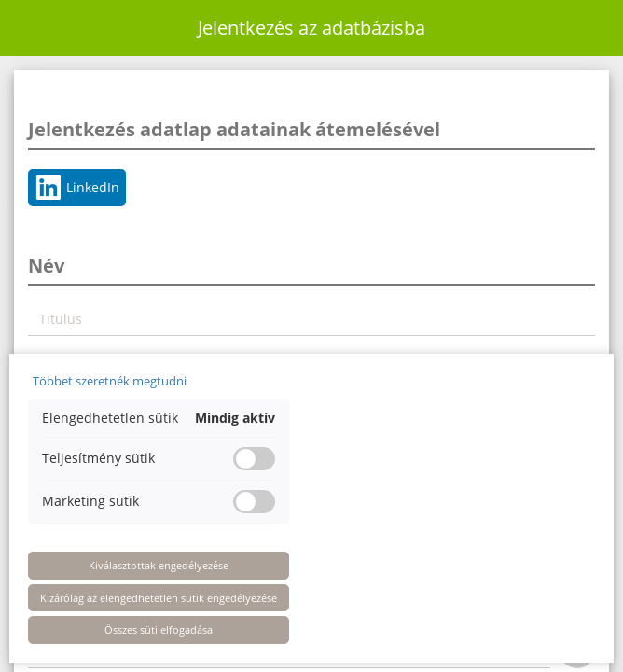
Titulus (61, 319)
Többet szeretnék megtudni (110, 381)
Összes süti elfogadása (159, 630)
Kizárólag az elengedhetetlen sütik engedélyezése (159, 598)
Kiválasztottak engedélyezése (159, 565)
